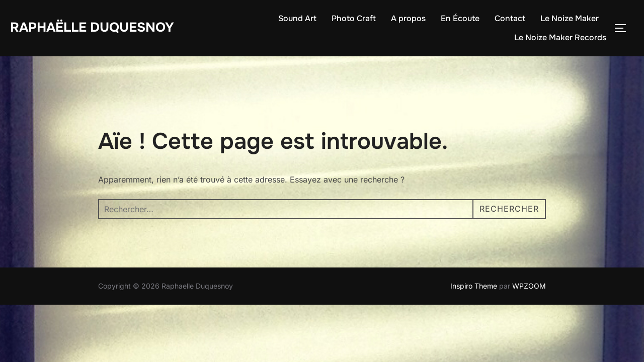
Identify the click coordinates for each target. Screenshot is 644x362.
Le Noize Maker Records (560, 37)
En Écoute (460, 18)
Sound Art (297, 18)
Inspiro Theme (474, 271)
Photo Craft (354, 18)
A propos (408, 18)
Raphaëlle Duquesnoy (92, 27)
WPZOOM (529, 271)
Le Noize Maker (570, 18)
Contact (510, 18)
